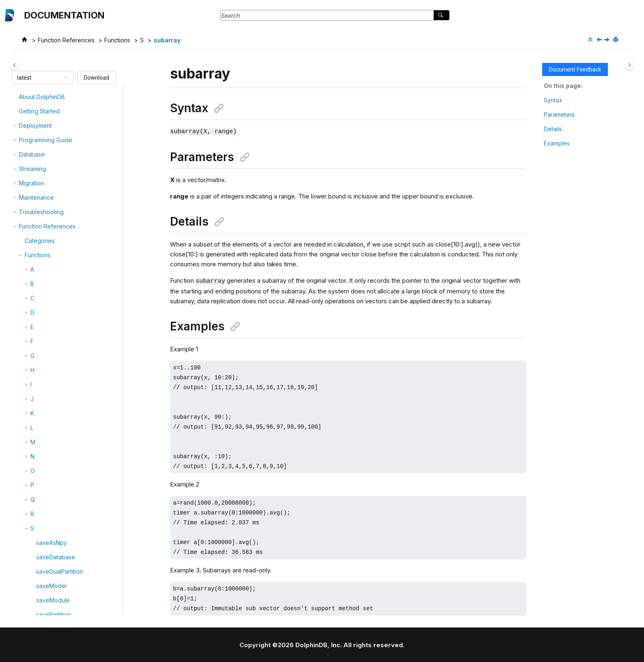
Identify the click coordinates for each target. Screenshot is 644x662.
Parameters (559, 114)
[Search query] (335, 15)
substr (44, 285)
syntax (45, 500)
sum (41, 328)
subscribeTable (57, 270)
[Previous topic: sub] (600, 40)
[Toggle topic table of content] (629, 65)
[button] (33, 98)
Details (553, 129)
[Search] (441, 15)
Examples (557, 143)
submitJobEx (53, 227)
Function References (66, 40)
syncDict (48, 486)
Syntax (553, 100)
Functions (117, 40)
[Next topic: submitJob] (607, 40)
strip (42, 112)
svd (41, 428)
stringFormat (53, 98)
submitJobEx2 (55, 241)
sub (41, 184)
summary (48, 400)
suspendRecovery (61, 414)
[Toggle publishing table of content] (15, 65)
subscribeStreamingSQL (69, 256)
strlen (44, 126)
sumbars (47, 385)
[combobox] (39, 78)
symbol (46, 443)
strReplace (51, 170)
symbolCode (53, 457)
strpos (45, 155)
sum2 (43, 342)
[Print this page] (616, 40)
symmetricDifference (64, 472)
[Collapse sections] (591, 40)
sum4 (43, 371)
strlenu (45, 141)
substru (46, 299)
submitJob (50, 213)
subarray (167, 40)
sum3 (43, 356)
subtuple (48, 313)
